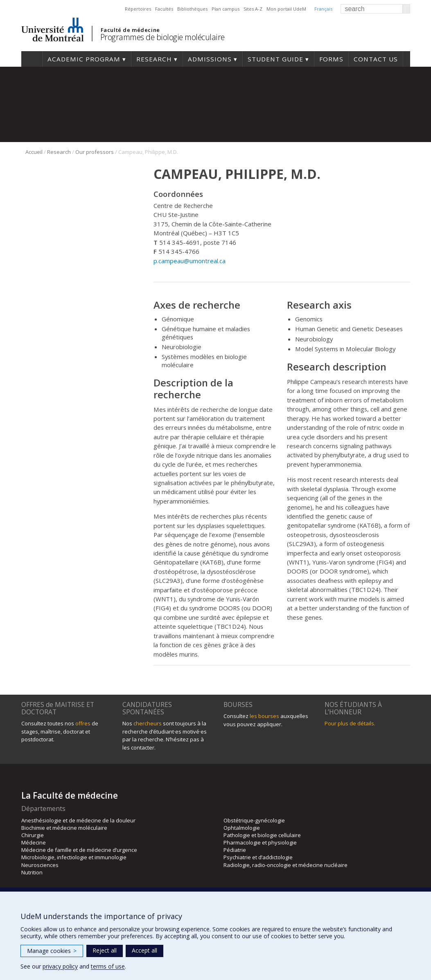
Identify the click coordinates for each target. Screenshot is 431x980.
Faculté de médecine (130, 30)
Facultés (164, 9)
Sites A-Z (253, 9)
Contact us (376, 59)
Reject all (105, 950)
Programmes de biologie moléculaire (162, 37)
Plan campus (226, 9)
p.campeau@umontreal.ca (190, 261)
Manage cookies (52, 951)
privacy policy (60, 966)
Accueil (34, 152)
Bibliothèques (192, 9)
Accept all (144, 950)
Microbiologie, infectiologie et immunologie (74, 857)
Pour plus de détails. (350, 723)
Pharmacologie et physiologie (260, 842)
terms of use (108, 966)
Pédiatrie (235, 850)
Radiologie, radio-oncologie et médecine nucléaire (285, 865)
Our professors (95, 152)
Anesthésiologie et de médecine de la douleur (78, 820)
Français (323, 9)
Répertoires (138, 9)
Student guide (275, 59)
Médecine (34, 842)
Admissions (210, 59)
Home (32, 59)
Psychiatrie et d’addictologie (258, 857)
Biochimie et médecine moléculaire (64, 828)
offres (83, 723)
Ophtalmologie (242, 828)
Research (154, 59)
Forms (331, 59)
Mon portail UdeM (286, 9)
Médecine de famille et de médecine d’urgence (79, 850)
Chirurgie (33, 835)
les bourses (264, 716)
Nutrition (32, 872)
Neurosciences (40, 865)
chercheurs (148, 723)
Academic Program (84, 59)
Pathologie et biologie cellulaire (262, 835)
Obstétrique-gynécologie (254, 820)
